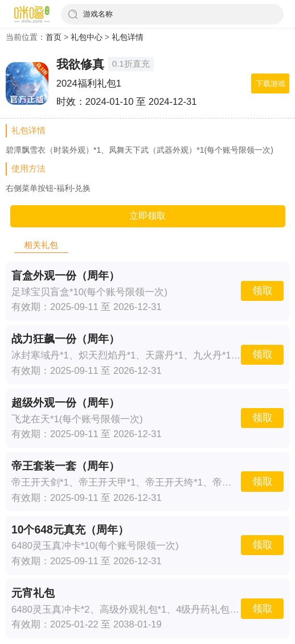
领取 (263, 291)
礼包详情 (128, 37)
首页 (54, 37)
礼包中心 (87, 37)
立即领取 (147, 216)
